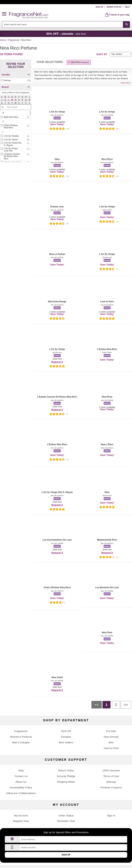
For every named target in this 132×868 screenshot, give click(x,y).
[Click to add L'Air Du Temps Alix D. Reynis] (15, 144)
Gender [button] (16, 75)
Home (3, 40)
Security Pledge (66, 776)
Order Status (114, 7)
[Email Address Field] (73, 839)
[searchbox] (63, 24)
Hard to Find (111, 748)
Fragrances (14, 40)
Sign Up (66, 855)
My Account (21, 815)
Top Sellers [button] (117, 54)
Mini (111, 742)
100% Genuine (111, 770)
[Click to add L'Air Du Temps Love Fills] (15, 150)
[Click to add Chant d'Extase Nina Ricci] (15, 127)
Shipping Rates (66, 782)
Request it (57, 362)
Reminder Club (66, 821)
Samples (66, 737)
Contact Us (21, 776)
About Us (21, 782)
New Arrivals (111, 737)
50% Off (66, 731)
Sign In (99, 7)
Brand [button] (16, 87)
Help (128, 7)
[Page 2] (116, 705)
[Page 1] (106, 705)
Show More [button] (125, 83)
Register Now (21, 821)
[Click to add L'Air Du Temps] (15, 140)
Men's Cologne (21, 742)
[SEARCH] (126, 24)
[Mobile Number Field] (73, 847)
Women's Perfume (21, 737)
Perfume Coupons (111, 787)
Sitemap (111, 782)
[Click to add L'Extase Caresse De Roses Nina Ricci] (15, 157)
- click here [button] (66, 34)
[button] (6, 14)
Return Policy (66, 770)
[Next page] (126, 705)
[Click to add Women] (16, 81)
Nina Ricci (78, 62)
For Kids (111, 731)
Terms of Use (111, 776)
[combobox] (66, 24)
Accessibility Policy (21, 787)
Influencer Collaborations (21, 793)
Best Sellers (66, 742)
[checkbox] (16, 81)
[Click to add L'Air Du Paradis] (15, 136)
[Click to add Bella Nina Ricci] (15, 117)
